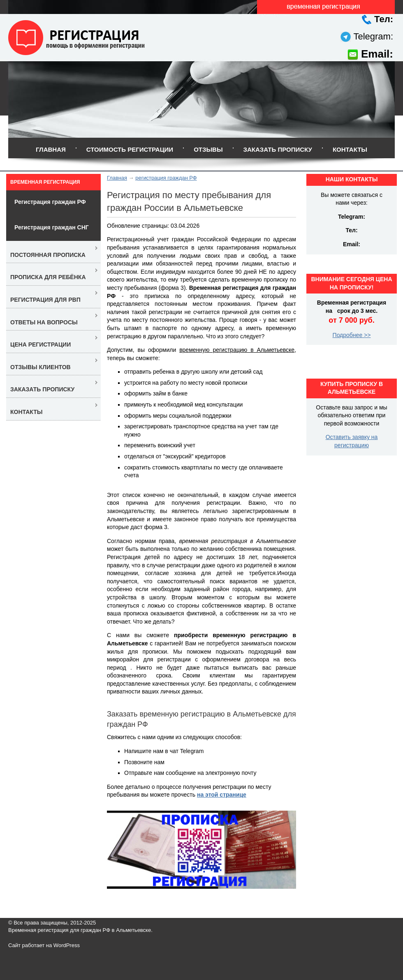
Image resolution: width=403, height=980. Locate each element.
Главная (51, 149)
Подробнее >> (352, 335)
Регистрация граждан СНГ (52, 227)
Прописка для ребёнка (48, 277)
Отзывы (208, 149)
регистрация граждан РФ (166, 178)
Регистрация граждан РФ (50, 202)
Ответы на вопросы (44, 322)
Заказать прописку (278, 149)
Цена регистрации (41, 344)
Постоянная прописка (48, 255)
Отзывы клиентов (41, 367)
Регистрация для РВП (45, 300)
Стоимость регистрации (130, 149)
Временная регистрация (45, 182)
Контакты (350, 149)
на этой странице (222, 795)
